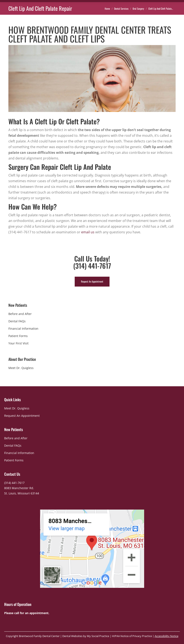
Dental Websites (72, 636)
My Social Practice (98, 636)
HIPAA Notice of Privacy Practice (132, 636)
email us (88, 232)
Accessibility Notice (166, 636)
